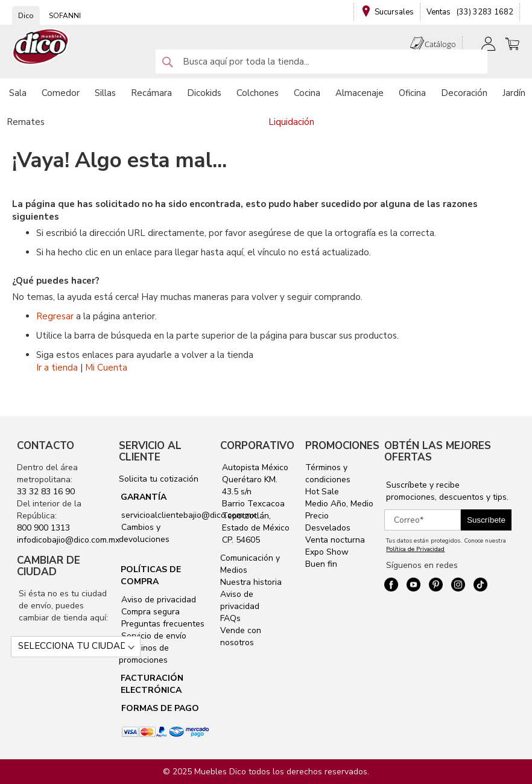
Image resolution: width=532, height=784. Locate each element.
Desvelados (328, 528)
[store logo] (41, 47)
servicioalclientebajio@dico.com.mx (188, 515)
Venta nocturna (335, 540)
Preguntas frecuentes (162, 624)
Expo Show (327, 552)
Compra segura (149, 612)
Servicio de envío (153, 636)
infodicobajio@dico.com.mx (68, 540)
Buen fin (321, 564)
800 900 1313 (43, 528)
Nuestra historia (251, 582)
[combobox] (321, 62)
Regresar (55, 316)
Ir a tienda (57, 368)
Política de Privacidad (415, 549)
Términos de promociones (144, 654)
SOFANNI (65, 16)
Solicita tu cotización (159, 479)
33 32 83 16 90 (46, 492)
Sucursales (394, 12)
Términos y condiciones (328, 473)
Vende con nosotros (241, 636)
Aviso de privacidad (157, 600)
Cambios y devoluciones (144, 533)
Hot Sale (322, 492)
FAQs (230, 618)
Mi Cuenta (106, 368)
